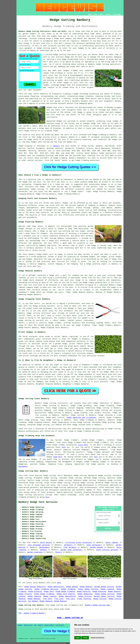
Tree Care (47, 599)
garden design (96, 547)
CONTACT (108, 15)
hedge (67, 57)
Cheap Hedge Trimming (65, 592)
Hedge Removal (86, 587)
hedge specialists (108, 153)
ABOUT (102, 15)
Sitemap (20, 625)
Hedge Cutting (85, 596)
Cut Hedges (33, 601)
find (25, 476)
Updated (40, 625)
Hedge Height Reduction (35, 587)
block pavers (46, 543)
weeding (43, 550)
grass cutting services (107, 550)
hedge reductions (101, 403)
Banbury (57, 146)
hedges (66, 71)
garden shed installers (71, 550)
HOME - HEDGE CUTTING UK (70, 618)
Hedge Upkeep (72, 587)
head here (58, 457)
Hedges (49, 107)
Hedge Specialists (56, 587)
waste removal (112, 543)
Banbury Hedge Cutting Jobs (98, 605)
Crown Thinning (84, 599)
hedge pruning (31, 420)
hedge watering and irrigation (81, 418)
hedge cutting (43, 137)
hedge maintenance (86, 485)
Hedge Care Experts (66, 594)
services (39, 160)
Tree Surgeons (60, 625)
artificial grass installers (79, 543)
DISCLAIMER (117, 15)
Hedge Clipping (35, 592)
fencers (58, 552)
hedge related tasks (82, 425)
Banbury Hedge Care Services (38, 502)
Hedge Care (49, 592)
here (47, 497)
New (35, 625)
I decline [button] (85, 638)
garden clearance (35, 552)
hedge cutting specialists (108, 64)
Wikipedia (23, 467)
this (64, 447)
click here (83, 445)
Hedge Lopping (107, 589)
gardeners (68, 545)
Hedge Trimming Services (46, 589)
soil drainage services (39, 545)
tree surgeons (70, 547)
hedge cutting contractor (65, 55)
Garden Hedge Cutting (104, 587)
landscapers (44, 547)
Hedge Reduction (85, 594)
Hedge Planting (84, 592)
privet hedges (25, 349)
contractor (89, 75)
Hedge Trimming (68, 589)
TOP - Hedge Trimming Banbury (32, 613)
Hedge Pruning (25, 594)
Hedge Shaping (114, 592)
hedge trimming (99, 135)
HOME (90, 15)
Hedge (21, 146)
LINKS (95, 15)
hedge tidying (81, 413)
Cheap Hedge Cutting (88, 589)
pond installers (94, 545)
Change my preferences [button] (97, 638)
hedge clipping (107, 406)
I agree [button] (78, 638)
